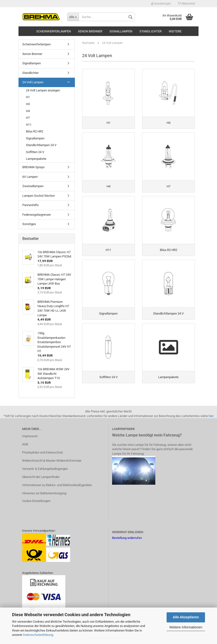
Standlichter (151, 31)
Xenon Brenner (90, 31)
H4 (28, 111)
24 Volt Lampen (33, 82)
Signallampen (121, 31)
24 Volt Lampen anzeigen (43, 90)
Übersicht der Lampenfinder (41, 477)
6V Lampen (30, 177)
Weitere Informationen (186, 627)
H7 (28, 118)
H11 (29, 125)
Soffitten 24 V (35, 152)
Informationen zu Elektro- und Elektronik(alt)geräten (57, 485)
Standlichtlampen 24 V (41, 145)
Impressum (30, 436)
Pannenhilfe (30, 205)
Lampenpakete (36, 159)
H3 (28, 104)
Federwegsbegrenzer (37, 215)
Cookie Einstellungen (36, 501)
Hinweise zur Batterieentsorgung (44, 493)
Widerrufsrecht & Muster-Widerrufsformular (52, 461)
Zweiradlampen (33, 186)
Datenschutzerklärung (38, 635)
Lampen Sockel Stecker (39, 196)
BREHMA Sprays (33, 167)
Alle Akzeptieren (186, 617)
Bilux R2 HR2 (35, 131)
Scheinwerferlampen (54, 31)
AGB (25, 444)
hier (211, 416)
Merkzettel (187, 4)
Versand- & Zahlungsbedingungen (45, 469)
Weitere (175, 31)
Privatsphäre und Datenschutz (42, 452)
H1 (28, 97)
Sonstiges (29, 224)
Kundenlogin (161, 4)
